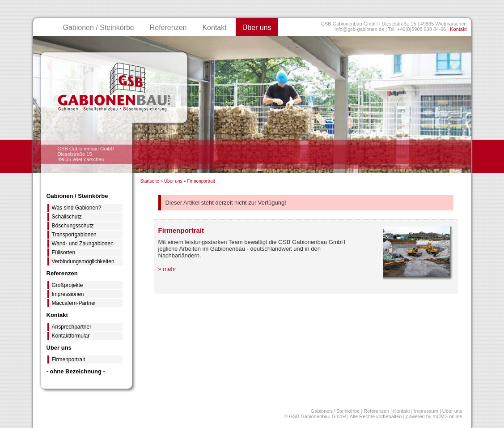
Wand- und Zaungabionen (83, 244)
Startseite (150, 181)
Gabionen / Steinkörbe (99, 28)
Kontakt (458, 29)
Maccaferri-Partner (74, 303)
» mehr (167, 269)
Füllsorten (64, 253)
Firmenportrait (201, 181)
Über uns (257, 28)
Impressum (426, 411)
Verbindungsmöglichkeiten (83, 261)
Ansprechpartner (72, 327)
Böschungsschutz (73, 226)
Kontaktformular (71, 336)
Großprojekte (68, 285)
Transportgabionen (74, 235)
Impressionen (68, 294)
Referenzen (168, 28)
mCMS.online (447, 416)
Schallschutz (67, 217)
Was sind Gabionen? (77, 208)
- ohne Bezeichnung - (76, 371)
